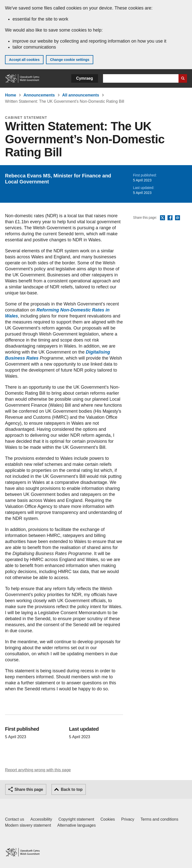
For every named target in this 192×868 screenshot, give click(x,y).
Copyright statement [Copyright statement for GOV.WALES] (76, 819)
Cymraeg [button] (85, 78)
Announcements (39, 95)
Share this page (29, 789)
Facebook (170, 218)
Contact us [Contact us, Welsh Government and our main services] (14, 819)
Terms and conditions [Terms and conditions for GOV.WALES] (159, 819)
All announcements (81, 95)
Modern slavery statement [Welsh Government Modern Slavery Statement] (28, 825)
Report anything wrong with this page (38, 770)
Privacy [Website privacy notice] (128, 819)
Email (177, 218)
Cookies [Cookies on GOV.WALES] (108, 819)
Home (10, 95)
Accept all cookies (24, 60)
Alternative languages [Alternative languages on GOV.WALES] (76, 825)
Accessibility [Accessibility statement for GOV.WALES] (41, 819)
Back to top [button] (72, 789)
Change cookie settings (70, 60)
